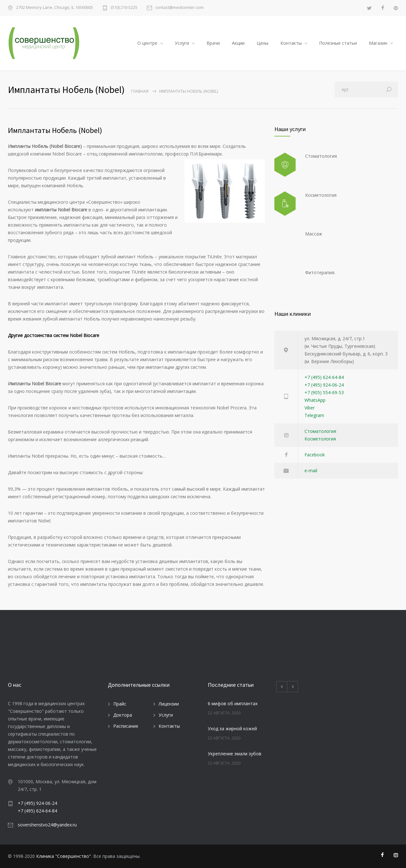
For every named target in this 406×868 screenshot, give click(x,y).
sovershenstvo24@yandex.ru (47, 825)
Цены (262, 43)
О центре (147, 43)
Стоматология (320, 431)
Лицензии (169, 704)
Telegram (314, 415)
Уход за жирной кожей (232, 729)
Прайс (120, 704)
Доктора (123, 715)
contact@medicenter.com (179, 8)
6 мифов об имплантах (233, 703)
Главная (140, 91)
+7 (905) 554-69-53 (324, 392)
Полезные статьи (338, 43)
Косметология (320, 439)
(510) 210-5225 (124, 8)
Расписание (126, 726)
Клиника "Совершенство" (64, 856)
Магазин (378, 43)
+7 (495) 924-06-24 (324, 385)
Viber (310, 408)
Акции (238, 43)
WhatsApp (315, 400)
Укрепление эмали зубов (235, 754)
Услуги (182, 43)
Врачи (213, 43)
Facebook (315, 455)
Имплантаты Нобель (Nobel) (55, 130)
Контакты (291, 43)
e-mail (311, 470)
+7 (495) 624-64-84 (324, 377)
